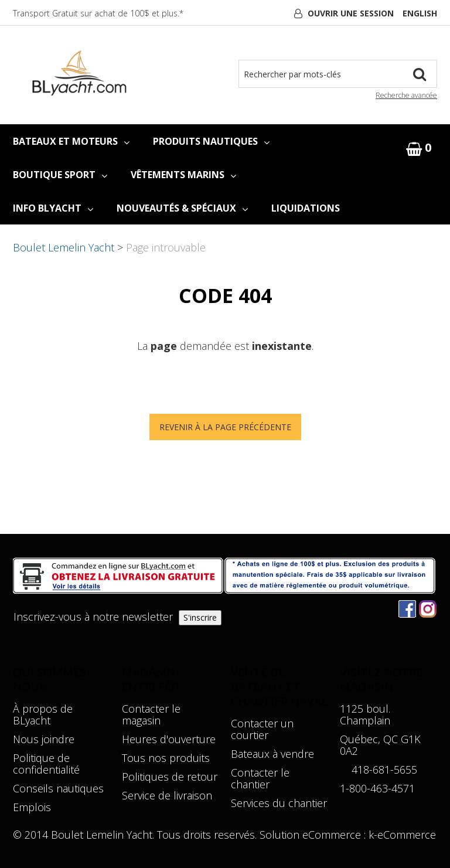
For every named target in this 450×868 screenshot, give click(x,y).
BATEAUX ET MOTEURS (71, 141)
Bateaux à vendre (272, 754)
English (420, 13)
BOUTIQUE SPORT (60, 175)
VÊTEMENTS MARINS (183, 175)
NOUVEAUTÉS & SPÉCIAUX (182, 208)
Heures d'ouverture (169, 739)
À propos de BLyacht (43, 714)
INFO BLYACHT (53, 208)
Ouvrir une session (351, 13)
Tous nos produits (166, 758)
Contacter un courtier (262, 729)
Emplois (32, 807)
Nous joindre (44, 739)
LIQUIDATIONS (306, 208)
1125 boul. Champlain (365, 714)
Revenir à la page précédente (225, 427)
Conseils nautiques (58, 788)
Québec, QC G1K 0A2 (380, 745)
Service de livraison (167, 795)
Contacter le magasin (151, 714)
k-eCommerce (402, 835)
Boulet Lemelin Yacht (64, 247)
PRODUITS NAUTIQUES (211, 141)
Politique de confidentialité (46, 764)
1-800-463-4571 (377, 788)
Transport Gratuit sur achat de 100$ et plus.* (98, 13)
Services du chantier (279, 803)
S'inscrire (200, 617)
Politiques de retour (170, 777)
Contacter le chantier (260, 778)
